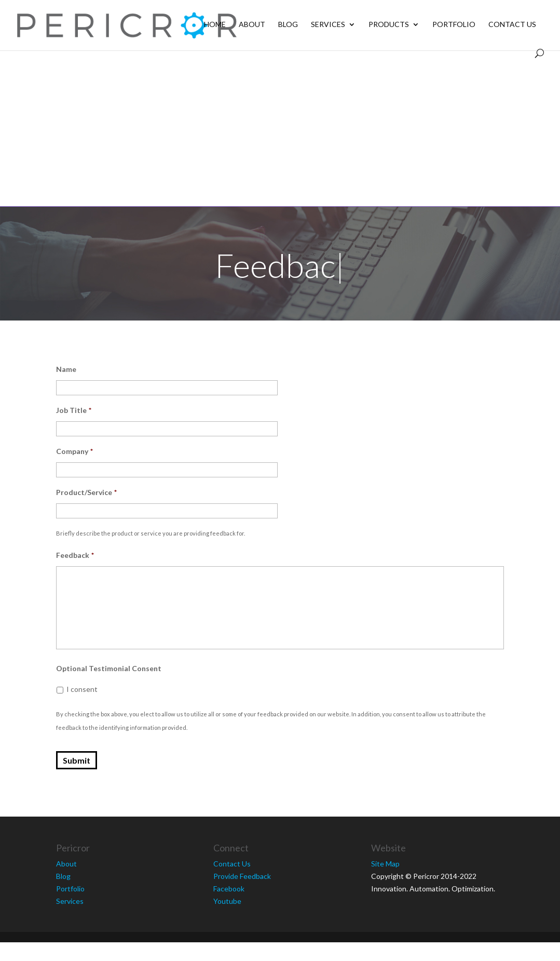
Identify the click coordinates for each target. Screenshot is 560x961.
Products (389, 25)
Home (215, 25)
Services (328, 25)
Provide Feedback (242, 876)
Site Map (385, 864)
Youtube (227, 901)
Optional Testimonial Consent (109, 668)
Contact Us (512, 25)
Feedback (75, 555)
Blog (288, 25)
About (252, 25)
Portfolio (454, 25)
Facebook (229, 889)
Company (74, 451)
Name (66, 369)
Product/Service (86, 492)
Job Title (74, 410)
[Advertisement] (280, 128)
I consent (82, 689)
